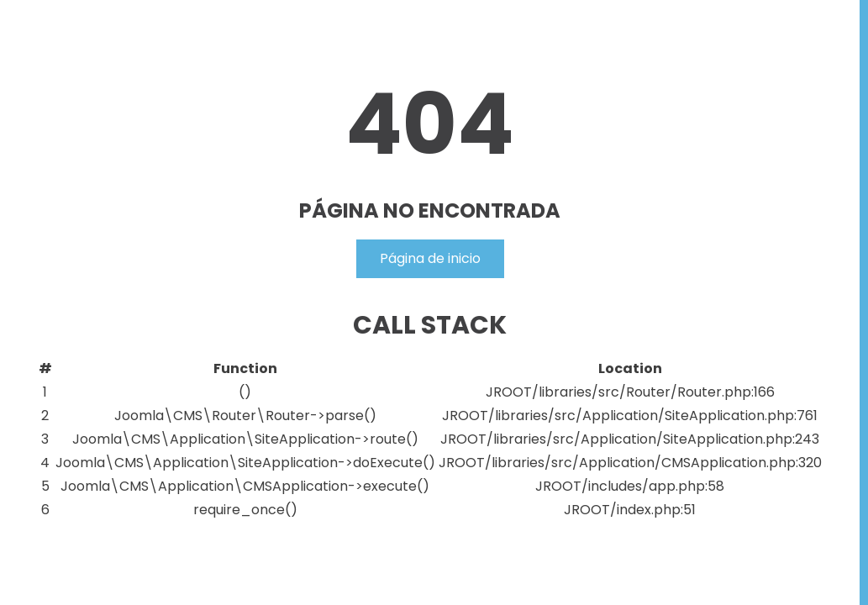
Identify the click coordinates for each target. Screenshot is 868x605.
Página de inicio (430, 258)
